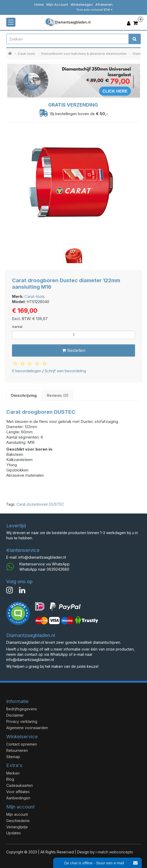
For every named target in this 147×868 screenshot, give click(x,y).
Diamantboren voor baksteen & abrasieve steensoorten (84, 54)
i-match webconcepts (114, 852)
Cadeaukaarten (20, 785)
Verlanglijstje (17, 827)
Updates (14, 833)
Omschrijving (24, 395)
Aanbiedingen (18, 798)
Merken (13, 773)
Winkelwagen (82, 4)
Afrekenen (104, 4)
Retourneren (17, 750)
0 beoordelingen (27, 371)
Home (39, 4)
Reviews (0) (58, 395)
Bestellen (74, 350)
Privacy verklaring (22, 721)
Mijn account (17, 814)
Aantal (17, 327)
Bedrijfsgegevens (22, 709)
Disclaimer (15, 715)
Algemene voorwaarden (27, 728)
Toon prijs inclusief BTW (94, 10)
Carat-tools (26, 54)
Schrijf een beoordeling (65, 371)
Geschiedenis (18, 821)
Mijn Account (57, 4)
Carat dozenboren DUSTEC (40, 504)
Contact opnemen (22, 744)
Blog (10, 779)
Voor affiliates (18, 792)
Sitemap (13, 757)
